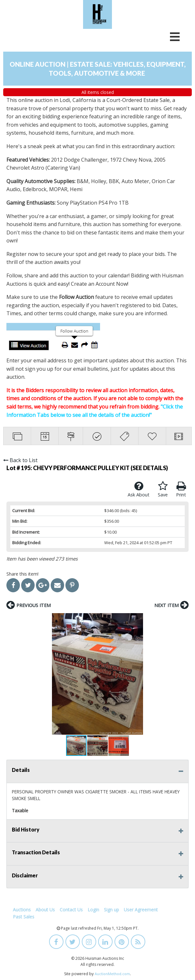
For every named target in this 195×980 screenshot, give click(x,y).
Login (93, 910)
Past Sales (24, 917)
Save (163, 489)
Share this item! (22, 574)
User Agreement (141, 910)
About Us (45, 910)
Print (181, 489)
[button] (12, 674)
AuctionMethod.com (112, 974)
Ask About (139, 489)
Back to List (20, 460)
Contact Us (71, 910)
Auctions (22, 910)
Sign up (111, 910)
